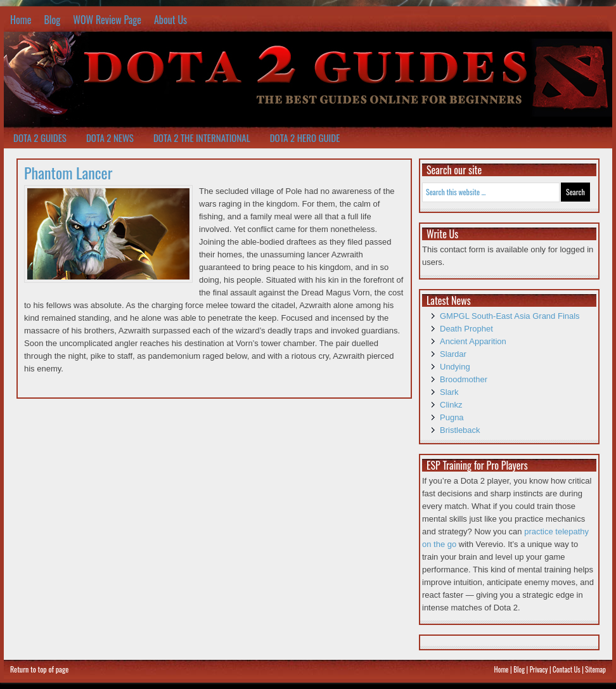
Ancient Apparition (473, 341)
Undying (455, 367)
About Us (170, 20)
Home (21, 20)
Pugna (452, 417)
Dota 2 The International (202, 138)
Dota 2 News (110, 138)
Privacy (539, 669)
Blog (52, 20)
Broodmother (464, 379)
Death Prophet (466, 329)
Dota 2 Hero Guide (305, 138)
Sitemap (595, 669)
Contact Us (567, 669)
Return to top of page (39, 669)
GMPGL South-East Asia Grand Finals (510, 316)
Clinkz (451, 405)
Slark (449, 392)
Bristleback (460, 430)
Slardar (453, 354)
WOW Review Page (107, 20)
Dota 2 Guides (40, 138)
